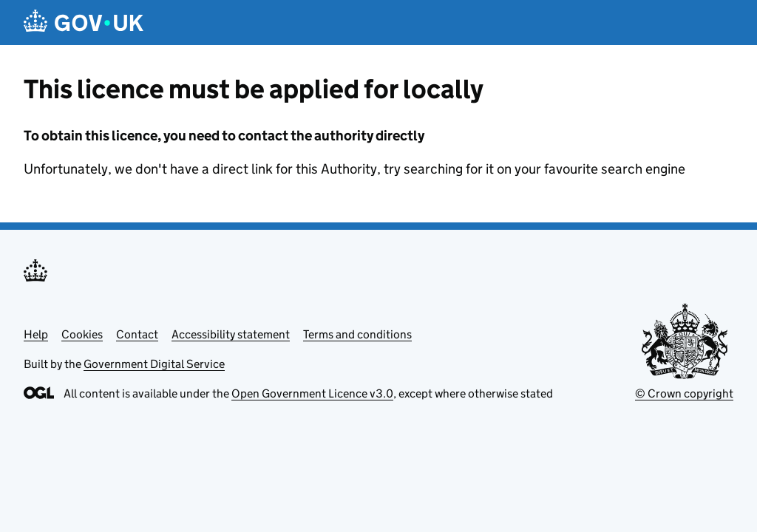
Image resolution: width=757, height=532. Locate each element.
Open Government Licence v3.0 (312, 393)
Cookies (82, 334)
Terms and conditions (357, 334)
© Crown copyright (684, 393)
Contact (137, 334)
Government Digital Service (154, 364)
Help (36, 334)
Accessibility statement (231, 334)
